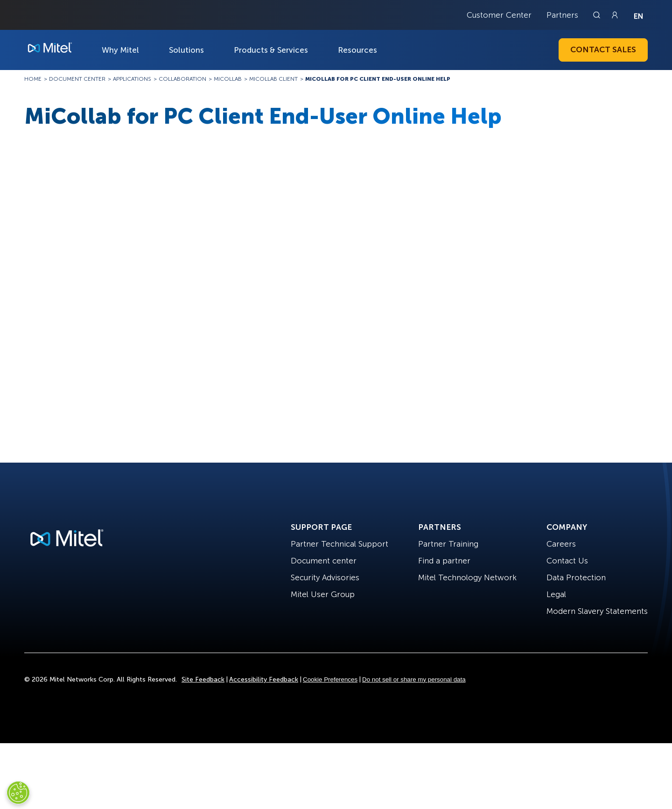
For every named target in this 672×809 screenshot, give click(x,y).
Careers (561, 544)
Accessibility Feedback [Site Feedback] (264, 679)
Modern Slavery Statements (597, 611)
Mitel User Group (323, 594)
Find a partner (444, 561)
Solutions (186, 50)
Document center (324, 561)
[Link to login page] (615, 15)
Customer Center (499, 15)
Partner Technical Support (339, 544)
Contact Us (567, 561)
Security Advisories (325, 577)
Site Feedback (203, 679)
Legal (556, 594)
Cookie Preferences (330, 679)
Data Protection (576, 577)
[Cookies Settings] (18, 793)
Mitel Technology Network (467, 577)
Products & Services (271, 50)
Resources (357, 50)
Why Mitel (120, 50)
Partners (562, 15)
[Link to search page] (598, 15)
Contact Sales (603, 49)
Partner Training (448, 544)
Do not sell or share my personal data (414, 679)
